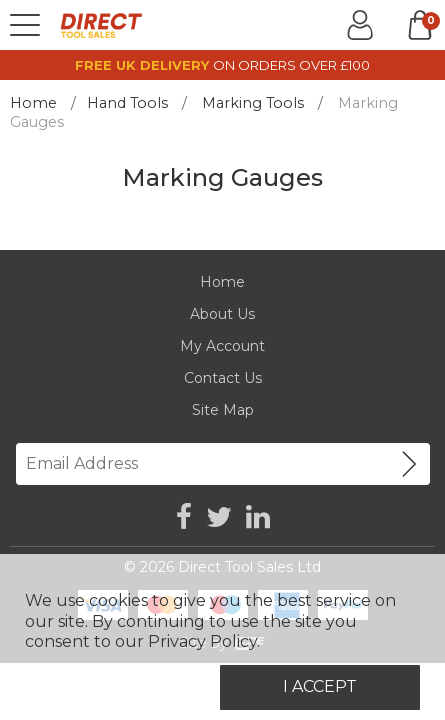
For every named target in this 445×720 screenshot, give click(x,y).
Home (33, 103)
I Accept (320, 686)
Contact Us (223, 378)
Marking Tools (253, 103)
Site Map (223, 410)
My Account (222, 346)
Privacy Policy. (204, 641)
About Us (222, 314)
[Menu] (25, 25)
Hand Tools (127, 103)
